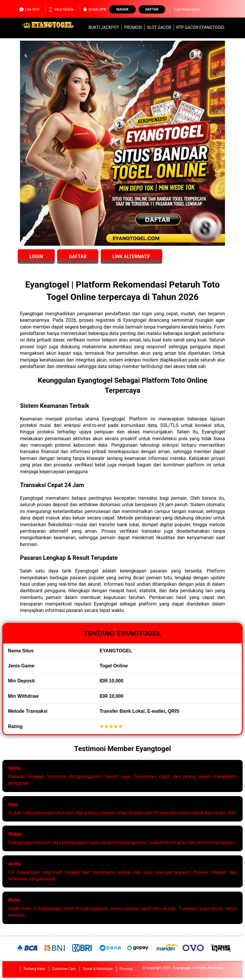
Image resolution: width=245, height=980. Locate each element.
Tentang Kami (34, 969)
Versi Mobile (61, 9)
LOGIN (36, 256)
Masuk (122, 9)
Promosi (133, 27)
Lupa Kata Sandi (187, 9)
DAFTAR (78, 256)
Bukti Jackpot (104, 27)
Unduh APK (95, 9)
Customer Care (64, 969)
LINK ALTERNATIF (132, 256)
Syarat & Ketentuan (98, 969)
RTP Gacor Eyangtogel (201, 27)
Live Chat (29, 9)
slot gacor (159, 27)
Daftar (152, 9)
